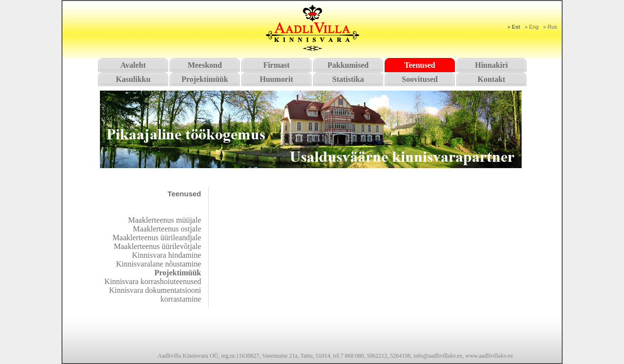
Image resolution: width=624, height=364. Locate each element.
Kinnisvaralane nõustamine (159, 264)
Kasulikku (133, 79)
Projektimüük (205, 79)
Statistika (348, 79)
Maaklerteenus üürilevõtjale (157, 246)
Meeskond (205, 65)
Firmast (276, 65)
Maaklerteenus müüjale (165, 220)
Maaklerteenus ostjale (167, 229)
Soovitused (420, 79)
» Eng (532, 27)
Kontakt (492, 79)
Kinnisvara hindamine (167, 255)
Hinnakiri (491, 65)
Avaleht (133, 65)
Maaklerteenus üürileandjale (157, 238)
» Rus (550, 27)
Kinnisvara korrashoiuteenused (153, 281)
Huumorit (276, 79)
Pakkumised (348, 65)
